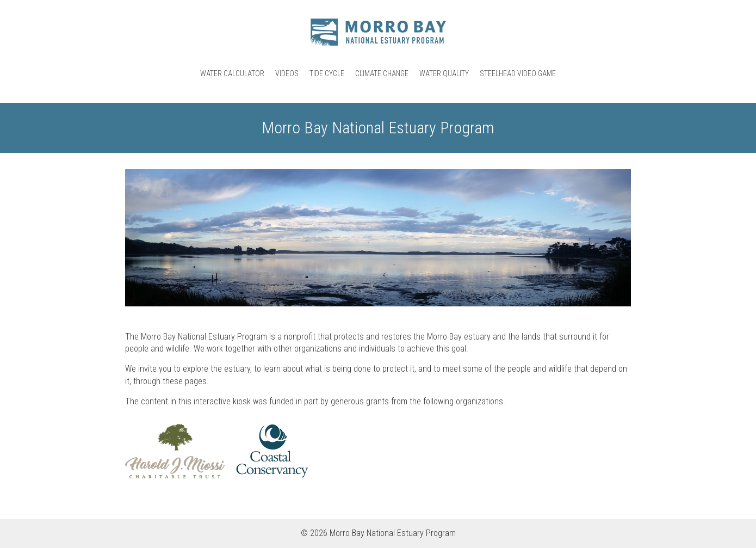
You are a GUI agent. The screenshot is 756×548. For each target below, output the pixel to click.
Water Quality (444, 73)
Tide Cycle (327, 73)
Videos (287, 73)
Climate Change (382, 73)
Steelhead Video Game (518, 73)
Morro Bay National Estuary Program (378, 32)
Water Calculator (232, 73)
